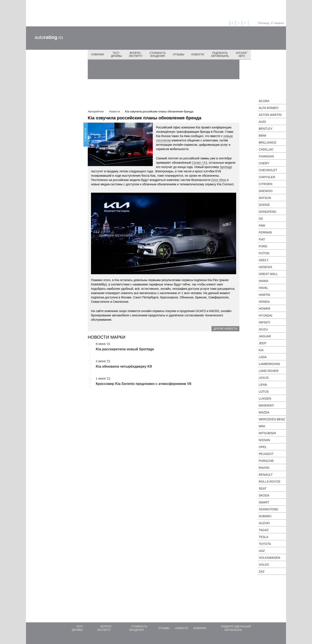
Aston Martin (270, 115)
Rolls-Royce (270, 482)
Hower (265, 309)
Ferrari (265, 232)
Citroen (266, 184)
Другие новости (225, 329)
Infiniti (264, 322)
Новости (198, 54)
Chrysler (267, 177)
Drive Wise (219, 180)
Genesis (265, 267)
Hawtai (264, 295)
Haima (263, 281)
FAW (262, 226)
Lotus (264, 392)
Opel (263, 447)
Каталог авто (242, 54)
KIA (261, 350)
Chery (264, 163)
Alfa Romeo (268, 108)
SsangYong (268, 509)
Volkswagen (269, 558)
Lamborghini (269, 364)
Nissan (264, 440)
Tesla (263, 537)
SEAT (263, 489)
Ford (263, 246)
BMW (262, 136)
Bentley (266, 129)
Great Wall (268, 274)
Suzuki (264, 523)
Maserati (266, 405)
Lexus (264, 378)
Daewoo (266, 191)
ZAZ (262, 572)
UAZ (262, 551)
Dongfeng (267, 212)
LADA (263, 357)
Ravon (264, 468)
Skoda (264, 495)
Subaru (265, 516)
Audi (262, 122)
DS (261, 219)
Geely (264, 260)
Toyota (265, 544)
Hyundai (266, 316)
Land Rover (269, 371)
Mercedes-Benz (272, 419)
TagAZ (264, 530)
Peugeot (266, 454)
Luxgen (265, 399)
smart (264, 502)
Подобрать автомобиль (220, 54)
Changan (266, 156)
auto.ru (49, 37)
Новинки (98, 54)
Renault (266, 475)
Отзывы (179, 54)
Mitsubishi (267, 433)
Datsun (265, 198)
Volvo (264, 565)
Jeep (262, 343)
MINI (262, 426)
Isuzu (263, 329)
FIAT (262, 239)
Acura (264, 101)
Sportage (226, 167)
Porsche (266, 461)
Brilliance (268, 143)
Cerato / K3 (199, 163)
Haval (263, 288)
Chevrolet (268, 170)
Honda (264, 302)
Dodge (264, 205)
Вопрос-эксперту (136, 54)
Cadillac (266, 149)
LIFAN (263, 385)
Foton (264, 253)
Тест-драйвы (116, 54)
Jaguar (265, 336)
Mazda (264, 412)
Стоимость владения (158, 54)
